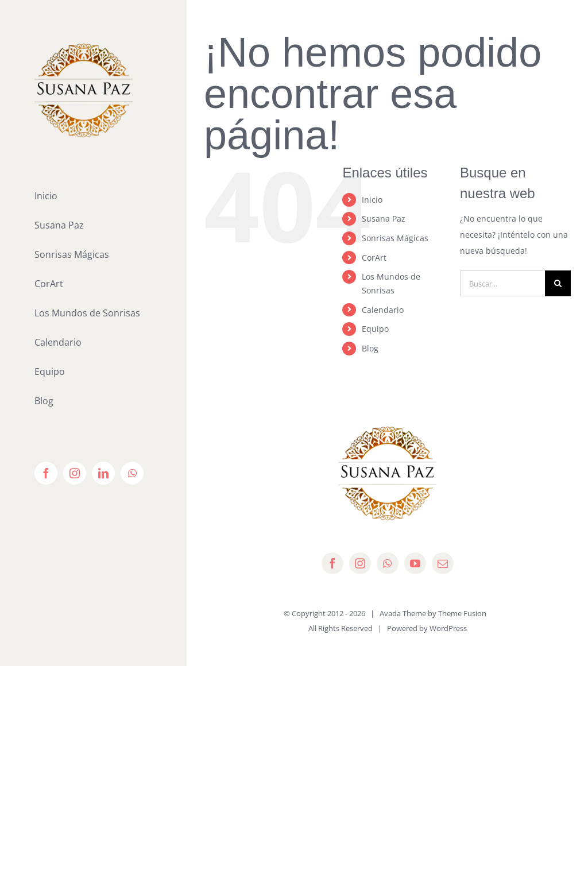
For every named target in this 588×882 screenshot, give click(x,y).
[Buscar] (558, 283)
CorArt (374, 258)
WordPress (448, 628)
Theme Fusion (462, 613)
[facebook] (332, 563)
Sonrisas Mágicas (395, 238)
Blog (370, 348)
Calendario (383, 310)
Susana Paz (384, 218)
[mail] (443, 563)
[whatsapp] (388, 563)
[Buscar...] (502, 283)
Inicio (372, 200)
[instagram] (360, 563)
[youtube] (415, 563)
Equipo (375, 329)
